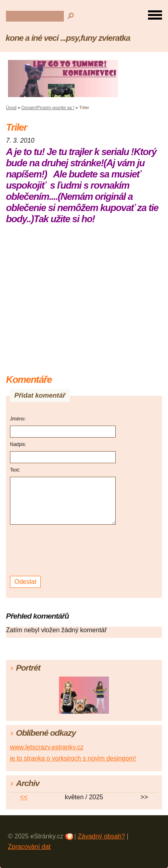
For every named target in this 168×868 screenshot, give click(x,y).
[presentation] (64, 550)
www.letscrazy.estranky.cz (47, 747)
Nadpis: (18, 444)
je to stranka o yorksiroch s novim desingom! (73, 758)
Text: (15, 470)
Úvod (11, 108)
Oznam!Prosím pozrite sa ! (48, 108)
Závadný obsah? (101, 836)
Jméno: (18, 419)
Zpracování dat (29, 847)
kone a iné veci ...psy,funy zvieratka (68, 38)
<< (24, 797)
